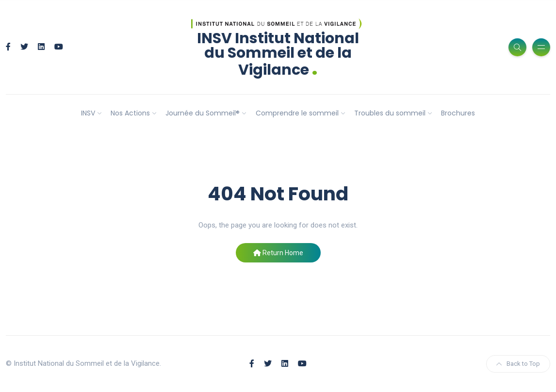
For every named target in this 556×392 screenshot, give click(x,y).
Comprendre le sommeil (297, 113)
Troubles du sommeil (390, 113)
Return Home (278, 253)
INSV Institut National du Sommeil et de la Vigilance (278, 54)
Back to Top (518, 364)
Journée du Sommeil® (203, 113)
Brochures (458, 113)
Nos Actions (130, 113)
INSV (88, 113)
